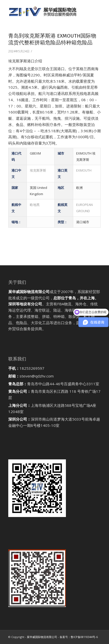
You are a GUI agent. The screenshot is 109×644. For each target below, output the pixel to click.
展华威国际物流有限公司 (42, 637)
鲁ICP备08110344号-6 (84, 637)
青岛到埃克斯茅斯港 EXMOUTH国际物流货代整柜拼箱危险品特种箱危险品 (52, 39)
